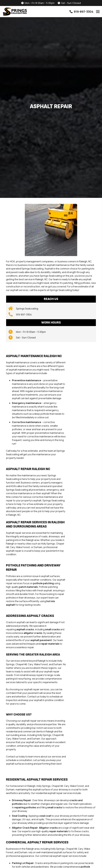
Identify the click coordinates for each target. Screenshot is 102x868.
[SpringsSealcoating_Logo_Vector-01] (15, 12)
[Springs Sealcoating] (12, 309)
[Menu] (98, 12)
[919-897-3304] (12, 315)
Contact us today (15, 757)
